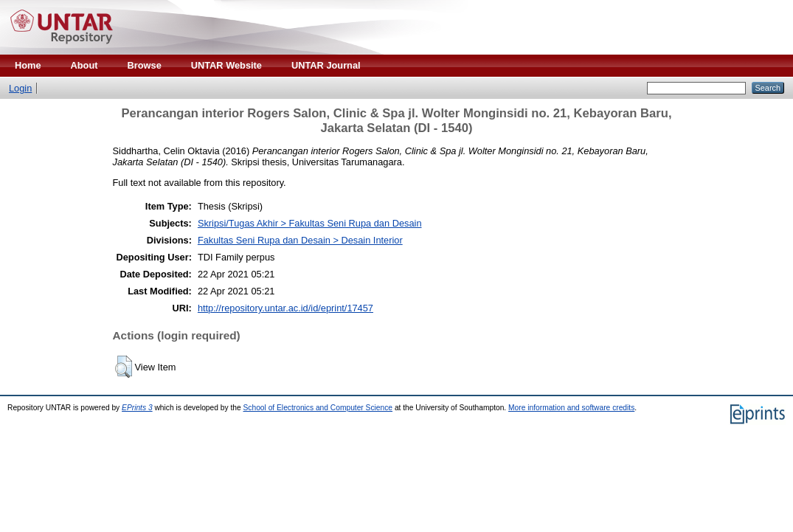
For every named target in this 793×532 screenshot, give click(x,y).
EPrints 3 (137, 408)
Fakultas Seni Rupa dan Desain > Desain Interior (300, 240)
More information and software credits (571, 408)
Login (20, 88)
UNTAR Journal (326, 65)
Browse (145, 65)
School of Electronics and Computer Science (318, 408)
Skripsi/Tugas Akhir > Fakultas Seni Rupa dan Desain (310, 223)
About (84, 65)
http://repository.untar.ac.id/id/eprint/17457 (285, 308)
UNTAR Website (226, 65)
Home (28, 65)
